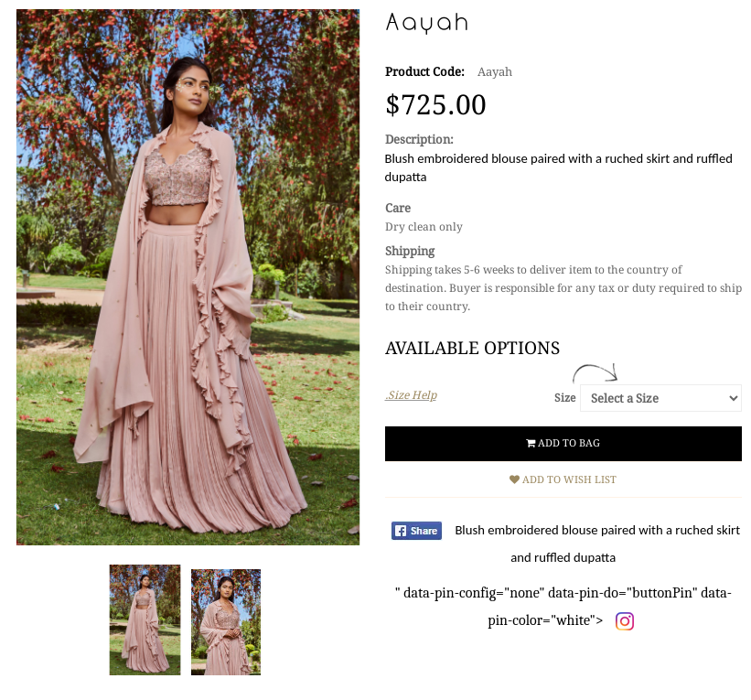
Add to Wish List (563, 480)
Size (565, 398)
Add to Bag (563, 443)
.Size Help (411, 395)
